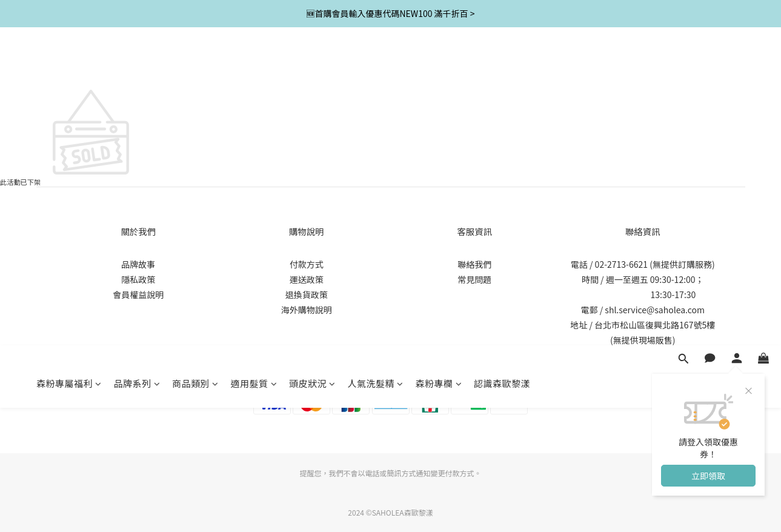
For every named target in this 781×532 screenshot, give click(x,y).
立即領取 (708, 158)
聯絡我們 (474, 264)
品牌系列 (137, 65)
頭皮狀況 (312, 65)
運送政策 (307, 279)
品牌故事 (138, 264)
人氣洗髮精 (376, 65)
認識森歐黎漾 (502, 65)
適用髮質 (254, 65)
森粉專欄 (439, 65)
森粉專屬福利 (69, 65)
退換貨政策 (307, 294)
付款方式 (307, 264)
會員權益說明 (138, 294)
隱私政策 (138, 279)
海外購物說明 (307, 310)
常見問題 (474, 279)
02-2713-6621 (621, 264)
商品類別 (195, 65)
